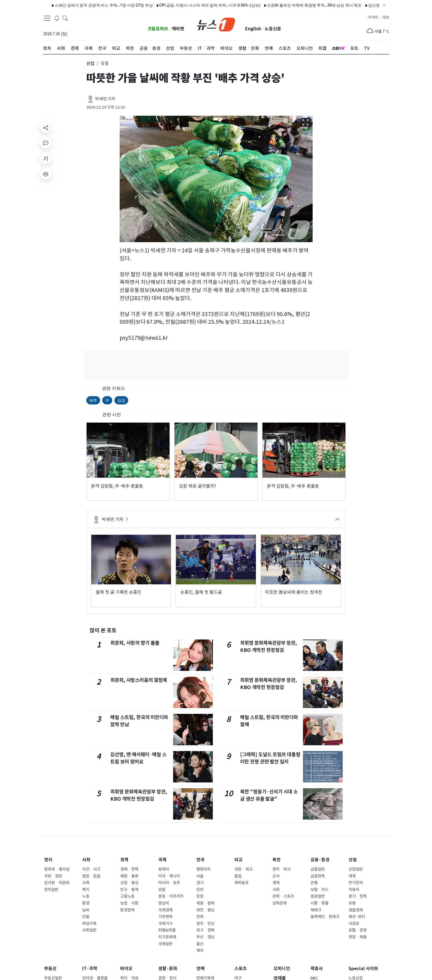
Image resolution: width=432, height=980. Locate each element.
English (253, 29)
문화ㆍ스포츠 (283, 896)
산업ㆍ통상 (129, 883)
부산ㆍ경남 (205, 937)
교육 (86, 883)
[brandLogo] (216, 24)
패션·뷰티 (357, 917)
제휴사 (317, 969)
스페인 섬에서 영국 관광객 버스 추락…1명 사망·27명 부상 (87, 5)
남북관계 (280, 903)
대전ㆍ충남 (205, 910)
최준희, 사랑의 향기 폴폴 (135, 643)
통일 (238, 876)
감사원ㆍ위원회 (57, 883)
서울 (200, 876)
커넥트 (373, 17)
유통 (352, 903)
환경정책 (127, 910)
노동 (86, 896)
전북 (200, 917)
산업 (353, 860)
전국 (200, 860)
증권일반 (318, 896)
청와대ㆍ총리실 (57, 869)
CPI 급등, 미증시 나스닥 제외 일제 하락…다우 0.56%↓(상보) (193, 5)
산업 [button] (90, 63)
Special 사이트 (363, 969)
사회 (86, 860)
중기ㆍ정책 (358, 896)
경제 (124, 860)
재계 (352, 876)
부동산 (50, 969)
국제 (162, 860)
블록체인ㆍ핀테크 (325, 917)
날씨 (86, 910)
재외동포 (242, 883)
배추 (93, 400)
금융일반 (318, 869)
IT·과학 (90, 969)
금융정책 (318, 876)
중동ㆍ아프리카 (171, 896)
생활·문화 (168, 969)
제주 (200, 951)
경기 (200, 883)
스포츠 (241, 969)
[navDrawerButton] (47, 18)
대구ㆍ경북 (205, 930)
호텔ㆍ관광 (358, 930)
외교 (238, 860)
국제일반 (165, 944)
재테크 (316, 910)
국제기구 (165, 924)
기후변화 (165, 917)
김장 (121, 400)
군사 (276, 876)
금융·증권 (320, 860)
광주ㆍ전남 (205, 924)
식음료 (354, 924)
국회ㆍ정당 (53, 876)
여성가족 (89, 924)
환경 (86, 903)
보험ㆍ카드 (320, 890)
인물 (86, 917)
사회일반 (89, 930)
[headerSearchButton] (65, 18)
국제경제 (165, 910)
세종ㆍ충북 (205, 903)
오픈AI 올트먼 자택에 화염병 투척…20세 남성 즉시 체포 (297, 5)
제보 (386, 17)
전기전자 (356, 883)
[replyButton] (46, 143)
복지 (86, 890)
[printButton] (46, 174)
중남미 (164, 903)
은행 (314, 883)
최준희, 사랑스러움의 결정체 (139, 680)
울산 (200, 944)
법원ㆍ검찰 (91, 876)
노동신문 (273, 29)
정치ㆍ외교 (281, 869)
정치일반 (51, 890)
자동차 (354, 890)
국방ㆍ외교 (243, 869)
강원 (200, 896)
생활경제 (356, 910)
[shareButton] (46, 128)
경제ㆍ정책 (129, 869)
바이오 (126, 969)
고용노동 (127, 896)
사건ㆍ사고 (91, 869)
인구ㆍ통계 (129, 890)
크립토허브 (158, 29)
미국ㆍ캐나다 (169, 876)
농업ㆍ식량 (129, 903)
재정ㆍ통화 (129, 876)
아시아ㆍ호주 (169, 883)
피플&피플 (167, 930)
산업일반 (356, 869)
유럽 (162, 890)
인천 (200, 890)
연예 (200, 969)
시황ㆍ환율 (320, 903)
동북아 (164, 869)
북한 (277, 860)
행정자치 (203, 869)
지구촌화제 (167, 937)
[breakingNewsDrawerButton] (57, 18)
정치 (48, 860)
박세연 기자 (105, 99)
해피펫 (178, 29)
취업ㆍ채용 (358, 937)
